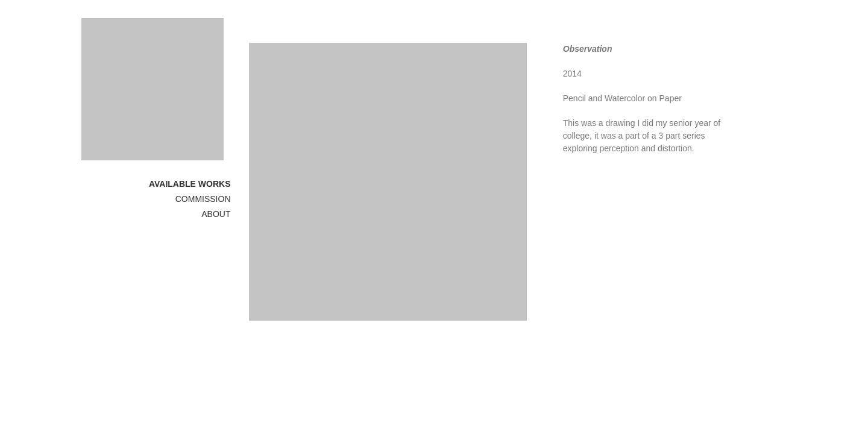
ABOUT (216, 214)
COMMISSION (203, 199)
